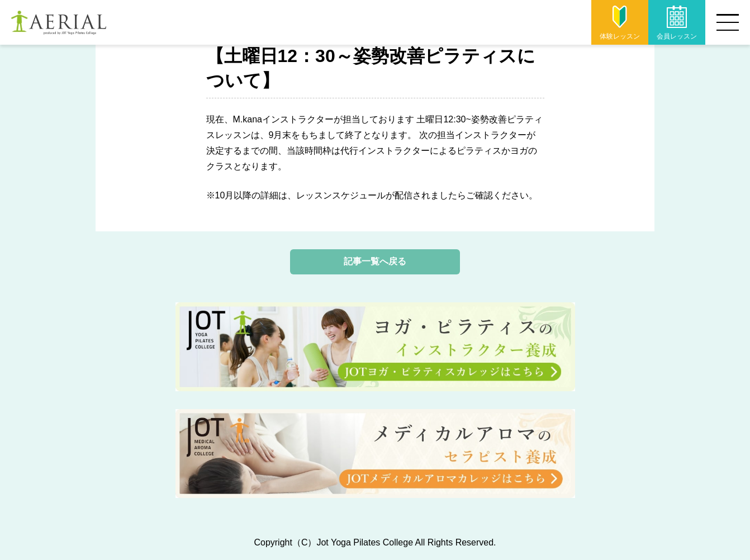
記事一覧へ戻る (375, 261)
